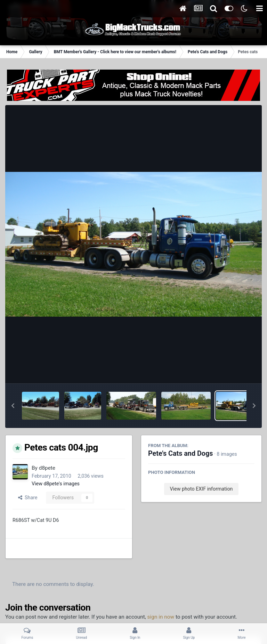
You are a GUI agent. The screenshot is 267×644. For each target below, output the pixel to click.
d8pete (47, 468)
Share (28, 498)
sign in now (161, 617)
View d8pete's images (56, 484)
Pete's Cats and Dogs (180, 454)
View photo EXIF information (201, 489)
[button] (13, 406)
